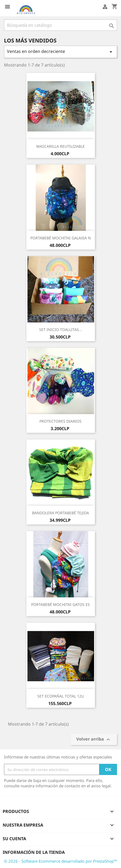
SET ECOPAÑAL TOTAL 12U (61, 696)
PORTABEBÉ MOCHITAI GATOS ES (61, 604)
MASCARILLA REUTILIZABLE (61, 146)
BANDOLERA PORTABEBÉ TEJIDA (61, 513)
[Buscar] (61, 25)
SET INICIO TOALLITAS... (61, 330)
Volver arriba (94, 739)
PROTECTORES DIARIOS (61, 421)
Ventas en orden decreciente (61, 52)
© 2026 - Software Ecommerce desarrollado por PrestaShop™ (61, 861)
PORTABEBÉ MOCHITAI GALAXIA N (61, 238)
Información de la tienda (34, 852)
